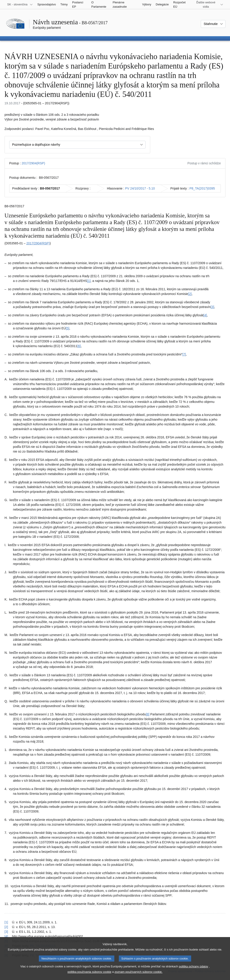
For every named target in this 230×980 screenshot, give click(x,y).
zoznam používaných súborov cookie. (138, 976)
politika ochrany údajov (193, 970)
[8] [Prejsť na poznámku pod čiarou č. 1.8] (148, 714)
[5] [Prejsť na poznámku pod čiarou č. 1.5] (68, 328)
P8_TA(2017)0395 (202, 188)
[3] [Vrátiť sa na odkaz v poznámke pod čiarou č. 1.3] (6, 932)
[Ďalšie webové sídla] (209, 4)
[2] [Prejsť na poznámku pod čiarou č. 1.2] (190, 294)
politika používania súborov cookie (90, 976)
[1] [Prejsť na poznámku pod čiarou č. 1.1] (89, 281)
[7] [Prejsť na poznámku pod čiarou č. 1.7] (184, 354)
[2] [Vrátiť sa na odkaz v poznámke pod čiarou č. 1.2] (6, 927)
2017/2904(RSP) (33, 163)
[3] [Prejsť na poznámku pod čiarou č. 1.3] (212, 307)
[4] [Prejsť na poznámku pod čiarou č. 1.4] (205, 315)
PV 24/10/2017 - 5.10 (140, 188)
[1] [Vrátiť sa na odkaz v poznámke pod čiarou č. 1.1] (6, 922)
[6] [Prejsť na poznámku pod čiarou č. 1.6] (79, 346)
